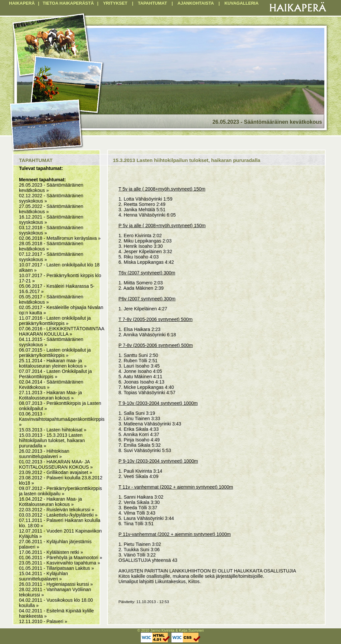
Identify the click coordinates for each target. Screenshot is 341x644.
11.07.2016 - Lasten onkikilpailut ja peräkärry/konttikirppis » (55, 321)
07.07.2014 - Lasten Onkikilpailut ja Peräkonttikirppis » (55, 374)
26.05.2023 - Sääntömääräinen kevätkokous (267, 122)
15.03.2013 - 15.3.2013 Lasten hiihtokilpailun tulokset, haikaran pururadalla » (52, 440)
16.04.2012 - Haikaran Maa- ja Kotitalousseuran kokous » (50, 502)
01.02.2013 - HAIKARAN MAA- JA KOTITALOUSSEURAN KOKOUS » (56, 464)
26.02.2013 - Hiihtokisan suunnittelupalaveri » (44, 454)
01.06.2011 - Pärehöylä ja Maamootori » (61, 558)
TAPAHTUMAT (152, 3)
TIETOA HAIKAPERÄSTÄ (68, 3)
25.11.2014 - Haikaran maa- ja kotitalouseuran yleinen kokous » (53, 363)
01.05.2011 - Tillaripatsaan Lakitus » (56, 568)
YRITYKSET (115, 3)
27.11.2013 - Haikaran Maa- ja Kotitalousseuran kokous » (50, 395)
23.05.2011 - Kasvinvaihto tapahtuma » (60, 563)
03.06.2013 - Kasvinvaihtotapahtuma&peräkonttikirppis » (62, 419)
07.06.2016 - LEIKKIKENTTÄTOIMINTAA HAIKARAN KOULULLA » (61, 331)
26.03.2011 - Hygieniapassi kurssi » (56, 584)
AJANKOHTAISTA (196, 3)
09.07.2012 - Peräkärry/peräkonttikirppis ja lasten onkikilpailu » (60, 491)
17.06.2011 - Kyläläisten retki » (51, 552)
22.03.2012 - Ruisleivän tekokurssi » (57, 510)
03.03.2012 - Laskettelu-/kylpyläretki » (58, 515)
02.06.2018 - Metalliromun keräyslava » (60, 238)
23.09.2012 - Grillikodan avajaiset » (55, 472)
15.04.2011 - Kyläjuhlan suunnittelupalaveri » (43, 576)
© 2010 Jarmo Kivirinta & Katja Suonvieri (171, 630)
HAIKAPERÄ (22, 3)
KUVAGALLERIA (241, 3)
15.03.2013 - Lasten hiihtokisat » (53, 430)
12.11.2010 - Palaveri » (43, 621)
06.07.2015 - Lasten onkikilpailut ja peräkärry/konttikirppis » (55, 353)
